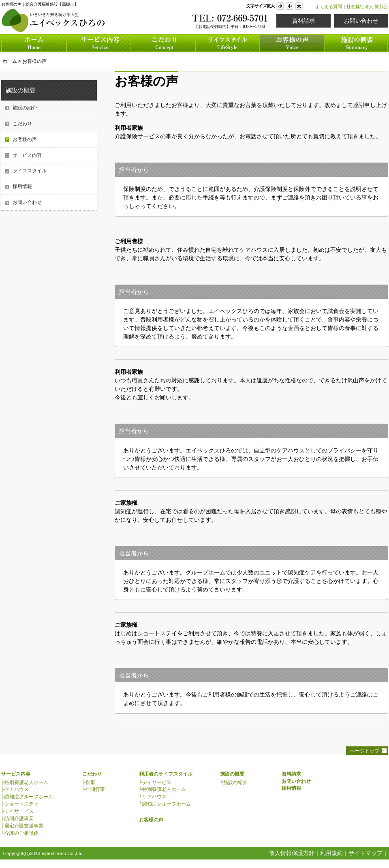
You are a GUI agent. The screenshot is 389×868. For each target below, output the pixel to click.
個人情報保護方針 (292, 853)
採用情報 (22, 186)
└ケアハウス (153, 797)
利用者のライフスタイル (166, 774)
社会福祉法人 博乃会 (367, 6)
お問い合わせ (361, 21)
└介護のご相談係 (20, 833)
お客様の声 (34, 61)
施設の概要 (20, 90)
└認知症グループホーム (165, 804)
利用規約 (331, 853)
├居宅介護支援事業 (22, 826)
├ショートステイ (20, 804)
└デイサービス (155, 782)
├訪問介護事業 (17, 819)
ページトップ (365, 751)
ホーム (10, 61)
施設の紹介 (25, 108)
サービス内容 (27, 155)
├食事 (89, 782)
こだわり (22, 124)
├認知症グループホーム (27, 797)
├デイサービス (17, 811)
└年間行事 (94, 789)
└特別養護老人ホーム (162, 789)
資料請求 (304, 21)
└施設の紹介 (234, 782)
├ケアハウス (15, 789)
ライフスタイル (30, 171)
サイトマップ (365, 853)
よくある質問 (329, 6)
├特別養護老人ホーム (25, 782)
